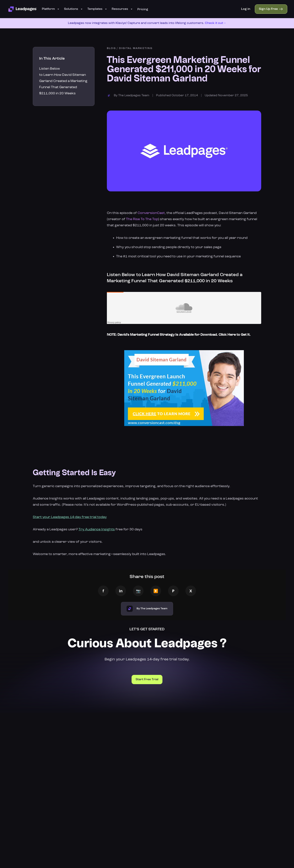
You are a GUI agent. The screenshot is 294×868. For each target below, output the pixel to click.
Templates (97, 9)
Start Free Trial (147, 680)
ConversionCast (151, 213)
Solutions (73, 9)
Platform (51, 9)
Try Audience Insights (97, 529)
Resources (122, 9)
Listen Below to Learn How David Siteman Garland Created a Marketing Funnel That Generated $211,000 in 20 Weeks (63, 81)
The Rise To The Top (142, 219)
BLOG (111, 48)
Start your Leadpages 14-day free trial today (70, 517)
